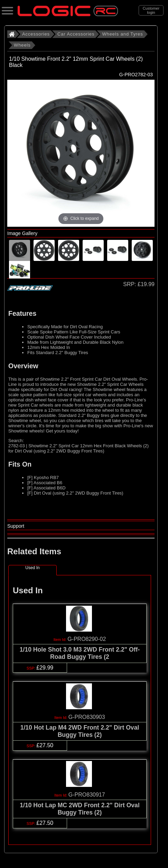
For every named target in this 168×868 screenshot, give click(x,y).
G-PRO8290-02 (87, 639)
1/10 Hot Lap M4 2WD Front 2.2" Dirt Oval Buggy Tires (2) (80, 731)
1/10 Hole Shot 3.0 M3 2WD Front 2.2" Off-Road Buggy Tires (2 (80, 653)
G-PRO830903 (87, 717)
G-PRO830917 (87, 795)
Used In (32, 568)
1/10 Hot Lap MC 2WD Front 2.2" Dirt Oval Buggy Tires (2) (80, 809)
